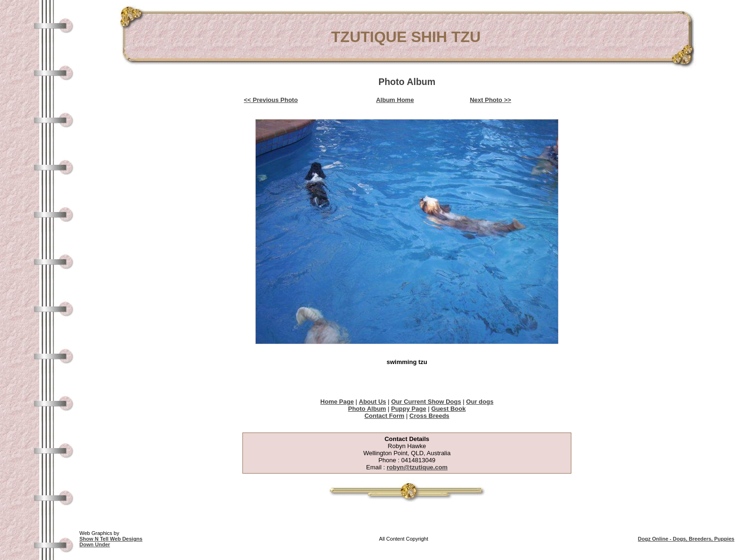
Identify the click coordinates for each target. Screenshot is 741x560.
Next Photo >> (490, 100)
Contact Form (384, 416)
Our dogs (480, 402)
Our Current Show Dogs (426, 402)
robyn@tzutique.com (417, 467)
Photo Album (367, 409)
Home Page (337, 402)
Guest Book (449, 409)
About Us (372, 402)
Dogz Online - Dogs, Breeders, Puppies (686, 539)
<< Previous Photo (271, 100)
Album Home (395, 100)
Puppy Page (409, 409)
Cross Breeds (429, 416)
